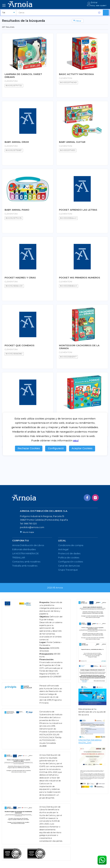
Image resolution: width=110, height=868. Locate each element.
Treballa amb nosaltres (25, 566)
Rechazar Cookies (29, 448)
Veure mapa (27, 532)
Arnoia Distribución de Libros (28, 545)
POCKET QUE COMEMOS (20, 345)
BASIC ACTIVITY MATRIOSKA (76, 74)
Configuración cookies (71, 562)
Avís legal (63, 549)
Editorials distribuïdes (24, 549)
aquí (76, 441)
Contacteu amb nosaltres (26, 562)
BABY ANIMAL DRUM (17, 142)
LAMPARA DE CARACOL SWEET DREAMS (23, 76)
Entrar (94, 2)
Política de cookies (69, 558)
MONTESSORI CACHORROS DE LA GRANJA (79, 347)
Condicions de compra (71, 545)
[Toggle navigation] (4, 5)
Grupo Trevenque (68, 570)
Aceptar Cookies (82, 448)
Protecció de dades (69, 553)
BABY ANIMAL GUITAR (72, 142)
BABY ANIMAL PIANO (17, 210)
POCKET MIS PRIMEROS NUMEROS (80, 278)
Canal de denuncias (69, 566)
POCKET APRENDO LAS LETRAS (78, 210)
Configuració (56, 448)
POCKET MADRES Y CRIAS (20, 278)
